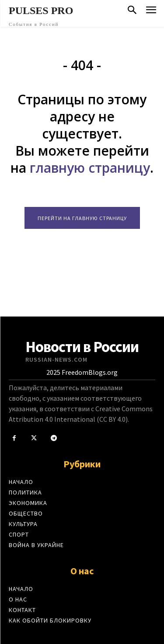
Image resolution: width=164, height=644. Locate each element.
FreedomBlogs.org (90, 372)
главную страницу (90, 168)
